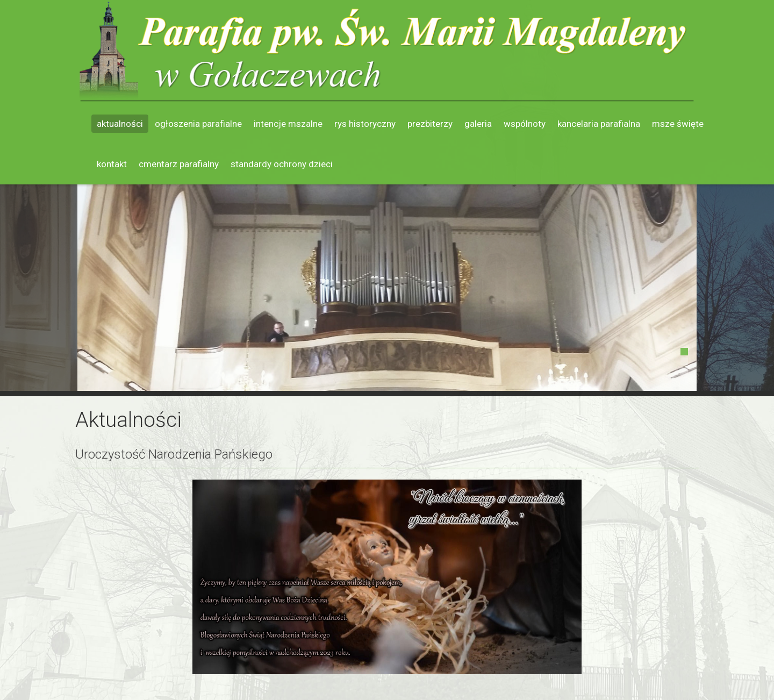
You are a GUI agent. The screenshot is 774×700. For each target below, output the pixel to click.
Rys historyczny (365, 124)
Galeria (478, 124)
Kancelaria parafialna (599, 124)
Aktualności (120, 124)
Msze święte (678, 124)
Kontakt (112, 164)
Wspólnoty (525, 124)
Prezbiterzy (430, 124)
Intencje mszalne (288, 124)
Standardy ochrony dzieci (282, 164)
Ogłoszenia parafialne (198, 124)
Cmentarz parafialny (179, 164)
